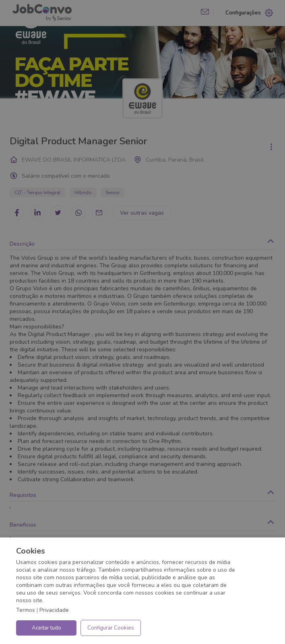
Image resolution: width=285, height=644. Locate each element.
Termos (26, 610)
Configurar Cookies (111, 628)
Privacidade (54, 610)
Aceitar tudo (46, 628)
